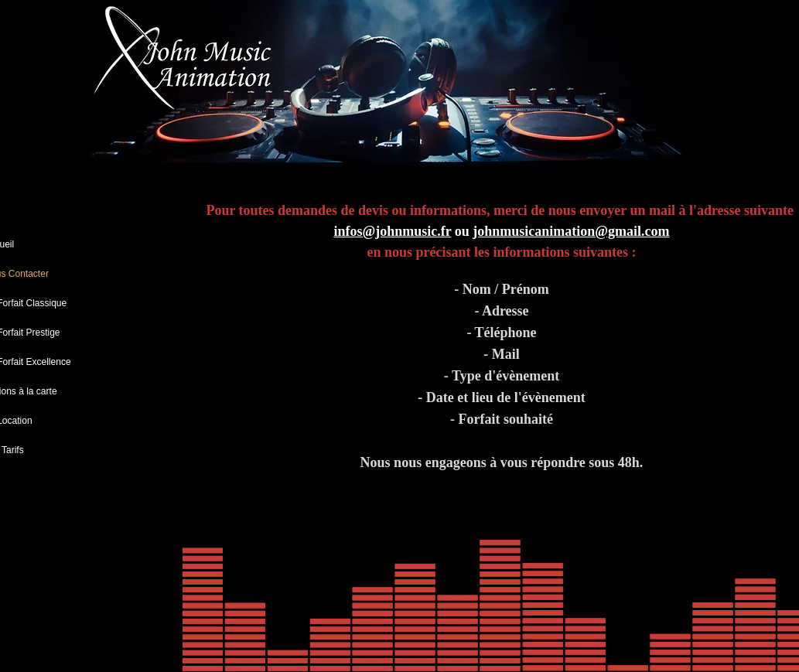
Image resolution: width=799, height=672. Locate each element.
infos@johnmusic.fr (392, 231)
